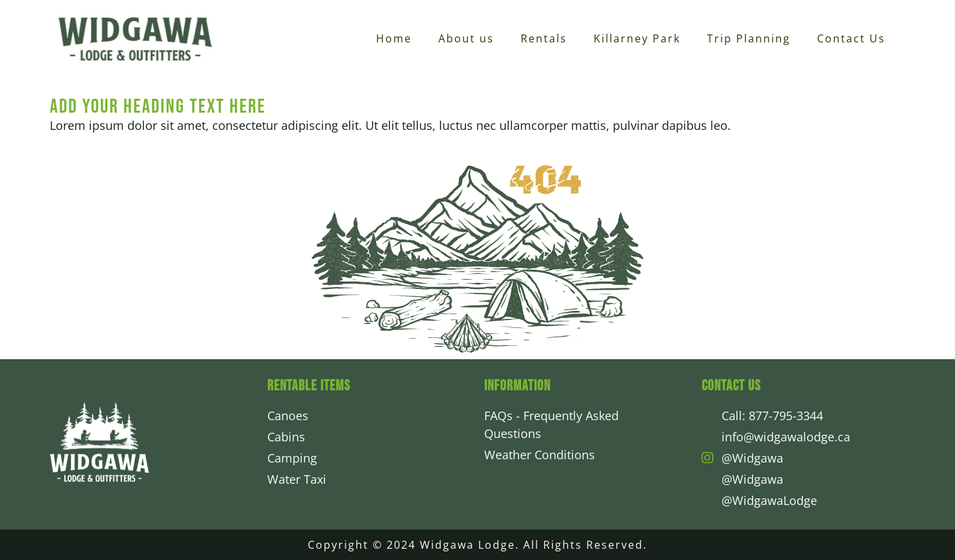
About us (466, 38)
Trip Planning (749, 38)
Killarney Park (637, 38)
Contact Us (851, 38)
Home (394, 38)
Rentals (544, 38)
